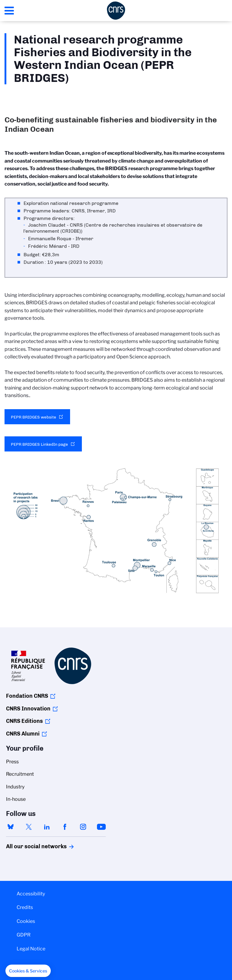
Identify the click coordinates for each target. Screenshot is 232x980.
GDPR (24, 935)
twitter (29, 827)
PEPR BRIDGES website (34, 417)
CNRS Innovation (28, 709)
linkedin (47, 827)
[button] (28, 971)
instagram (83, 827)
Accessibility (31, 894)
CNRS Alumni (23, 734)
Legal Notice (31, 949)
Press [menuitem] (12, 762)
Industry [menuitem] (15, 787)
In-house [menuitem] (16, 799)
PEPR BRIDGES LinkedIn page (39, 444)
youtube (101, 827)
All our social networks (30, 846)
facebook (65, 827)
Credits (25, 907)
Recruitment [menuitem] (20, 774)
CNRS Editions (24, 721)
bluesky (11, 827)
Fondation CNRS (27, 696)
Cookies (26, 921)
